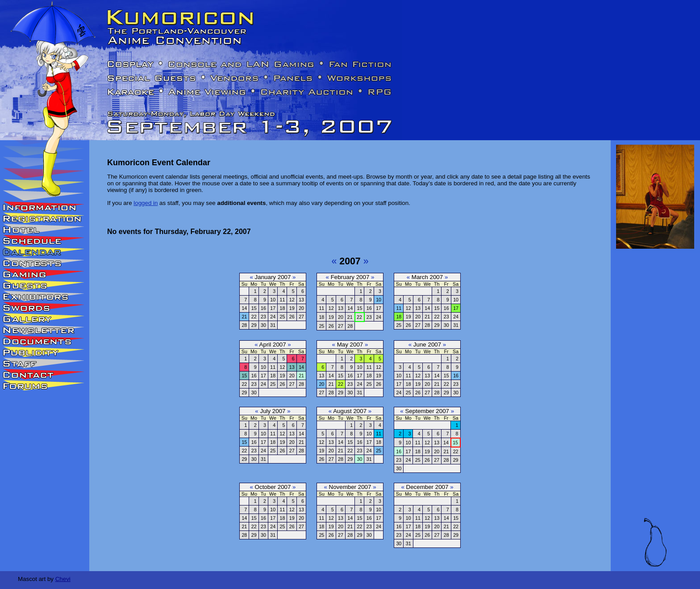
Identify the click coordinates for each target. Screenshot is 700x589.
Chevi (63, 579)
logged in (146, 203)
